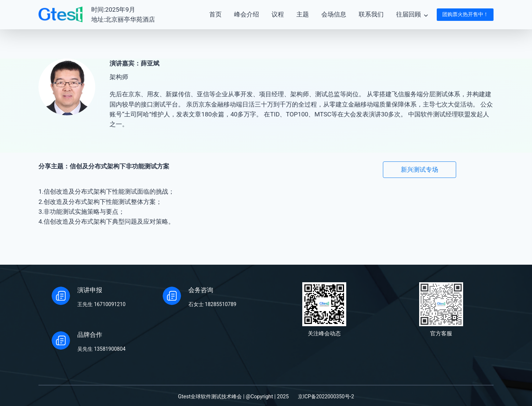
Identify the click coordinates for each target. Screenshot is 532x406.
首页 (215, 14)
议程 (278, 14)
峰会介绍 (247, 14)
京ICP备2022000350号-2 (326, 397)
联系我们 (371, 14)
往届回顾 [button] (409, 14)
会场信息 (334, 14)
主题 (303, 14)
